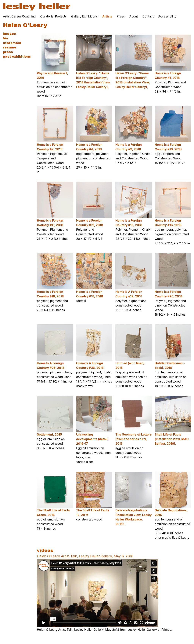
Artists (107, 16)
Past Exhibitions (17, 57)
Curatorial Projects (53, 16)
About (134, 16)
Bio (6, 38)
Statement (12, 43)
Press (121, 16)
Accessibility (167, 16)
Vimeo (167, 630)
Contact (148, 16)
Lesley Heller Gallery (142, 630)
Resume (10, 47)
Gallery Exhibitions (84, 16)
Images (9, 34)
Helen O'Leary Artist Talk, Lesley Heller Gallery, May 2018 (78, 630)
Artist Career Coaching (19, 16)
